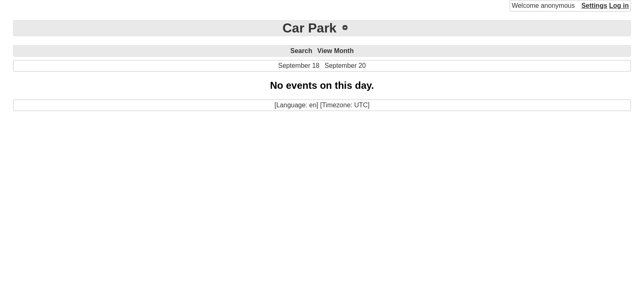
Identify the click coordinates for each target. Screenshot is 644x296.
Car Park (310, 28)
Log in (619, 6)
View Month (336, 51)
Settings (594, 6)
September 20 (345, 66)
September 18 (299, 66)
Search (301, 51)
